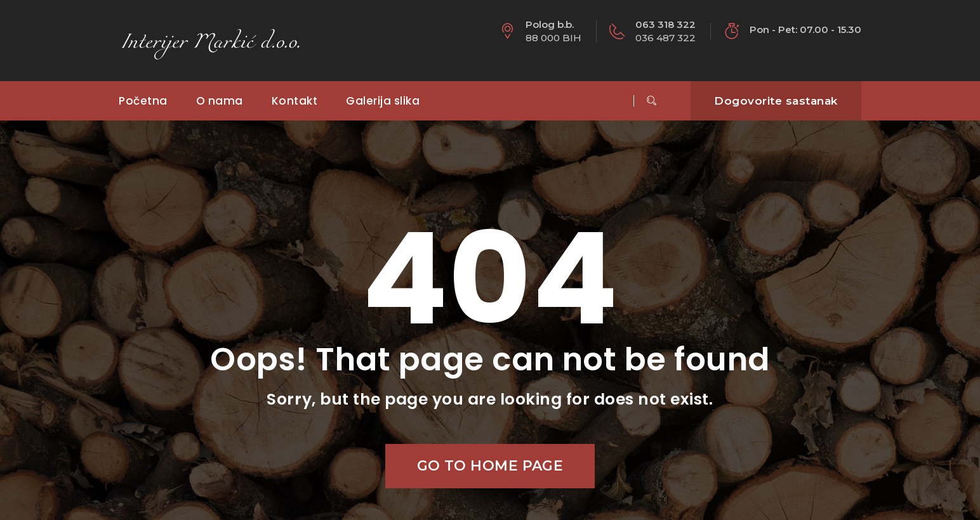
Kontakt (295, 101)
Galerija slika (383, 101)
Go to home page (490, 466)
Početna (143, 101)
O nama (220, 101)
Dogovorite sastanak (776, 101)
